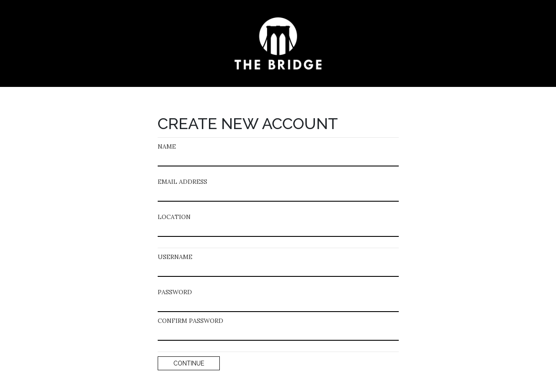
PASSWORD (175, 292)
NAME (167, 146)
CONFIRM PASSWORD (190, 321)
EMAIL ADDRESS (182, 182)
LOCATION (174, 217)
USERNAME (175, 257)
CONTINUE (189, 363)
